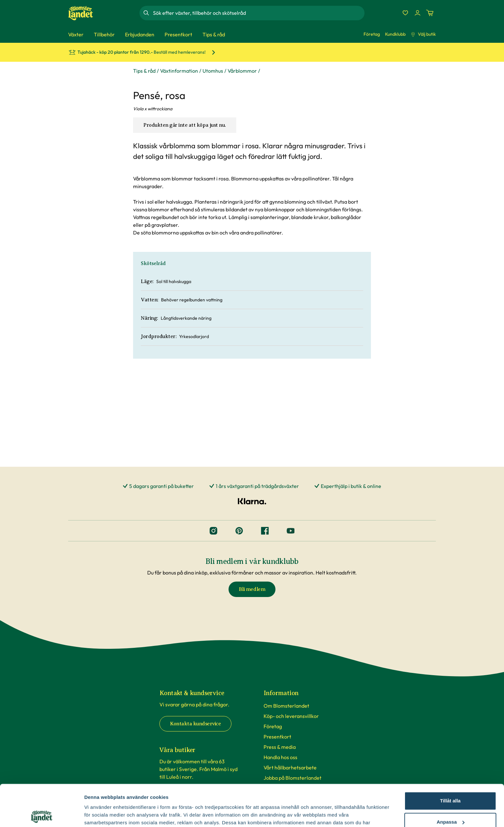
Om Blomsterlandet (286, 706)
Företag (372, 34)
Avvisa (450, 801)
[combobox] (258, 13)
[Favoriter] (405, 13)
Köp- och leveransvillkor (291, 716)
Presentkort (277, 737)
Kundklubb (395, 34)
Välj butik (423, 34)
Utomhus (213, 71)
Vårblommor (242, 71)
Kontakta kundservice (195, 724)
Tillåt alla (450, 759)
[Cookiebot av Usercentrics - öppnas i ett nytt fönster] (42, 814)
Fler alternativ (100, 814)
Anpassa (450, 780)
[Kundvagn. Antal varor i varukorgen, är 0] (430, 13)
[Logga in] (418, 13)
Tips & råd (144, 71)
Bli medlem (252, 589)
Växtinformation (179, 71)
